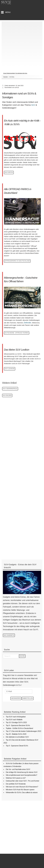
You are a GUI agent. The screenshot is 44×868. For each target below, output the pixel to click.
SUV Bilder (7, 395)
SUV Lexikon (10, 369)
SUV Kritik (9, 172)
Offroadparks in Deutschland (17, 261)
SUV (33, 105)
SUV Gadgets (9, 635)
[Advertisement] (22, 43)
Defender (28, 323)
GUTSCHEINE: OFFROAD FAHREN (17, 333)
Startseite (5, 77)
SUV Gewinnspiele (10, 389)
